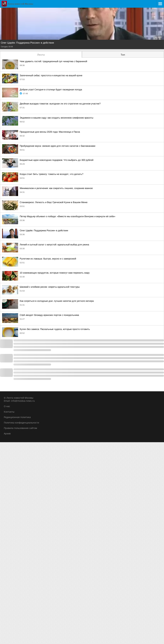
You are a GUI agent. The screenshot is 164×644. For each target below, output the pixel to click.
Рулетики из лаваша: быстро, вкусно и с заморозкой (48, 259)
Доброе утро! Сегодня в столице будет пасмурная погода (51, 90)
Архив (7, 433)
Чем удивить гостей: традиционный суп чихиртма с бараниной (53, 61)
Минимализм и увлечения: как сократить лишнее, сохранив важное (56, 188)
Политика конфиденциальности (21, 423)
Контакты (9, 412)
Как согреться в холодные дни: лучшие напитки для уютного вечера (57, 301)
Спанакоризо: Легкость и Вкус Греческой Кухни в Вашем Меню (54, 202)
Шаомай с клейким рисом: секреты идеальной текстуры (50, 287)
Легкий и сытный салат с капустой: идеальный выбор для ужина (54, 245)
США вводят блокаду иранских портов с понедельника (49, 315)
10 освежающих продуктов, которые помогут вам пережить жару (55, 273)
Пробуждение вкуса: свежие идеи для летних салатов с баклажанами (57, 146)
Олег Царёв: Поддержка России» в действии (27, 43)
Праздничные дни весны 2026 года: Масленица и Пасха (50, 132)
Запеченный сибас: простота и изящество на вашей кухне (51, 75)
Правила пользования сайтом (20, 428)
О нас (7, 406)
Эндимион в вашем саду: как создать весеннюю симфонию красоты (56, 118)
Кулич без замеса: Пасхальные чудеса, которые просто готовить (55, 329)
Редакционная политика (17, 417)
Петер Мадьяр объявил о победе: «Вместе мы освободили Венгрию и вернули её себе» (68, 216)
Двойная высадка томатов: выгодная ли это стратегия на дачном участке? (60, 104)
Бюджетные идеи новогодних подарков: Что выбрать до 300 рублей (57, 160)
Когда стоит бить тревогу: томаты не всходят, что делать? (51, 174)
